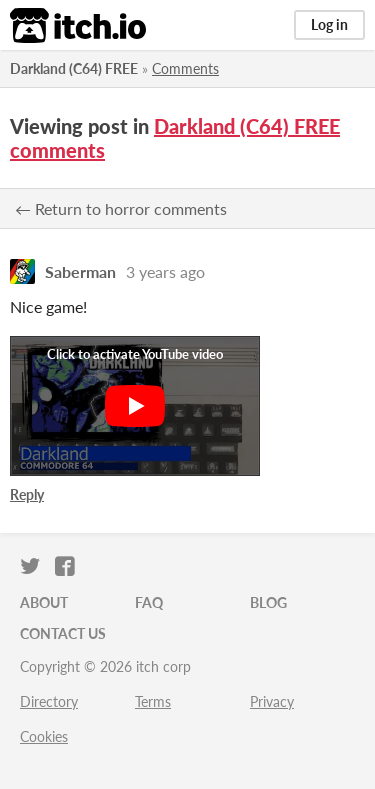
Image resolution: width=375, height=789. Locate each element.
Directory (49, 701)
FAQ (149, 602)
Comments (185, 68)
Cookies (44, 736)
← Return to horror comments (121, 208)
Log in (329, 24)
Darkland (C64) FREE (74, 68)
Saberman (80, 271)
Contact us (63, 633)
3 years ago (165, 271)
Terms (153, 701)
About (44, 602)
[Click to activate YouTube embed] (135, 406)
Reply (27, 494)
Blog (268, 602)
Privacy (272, 701)
